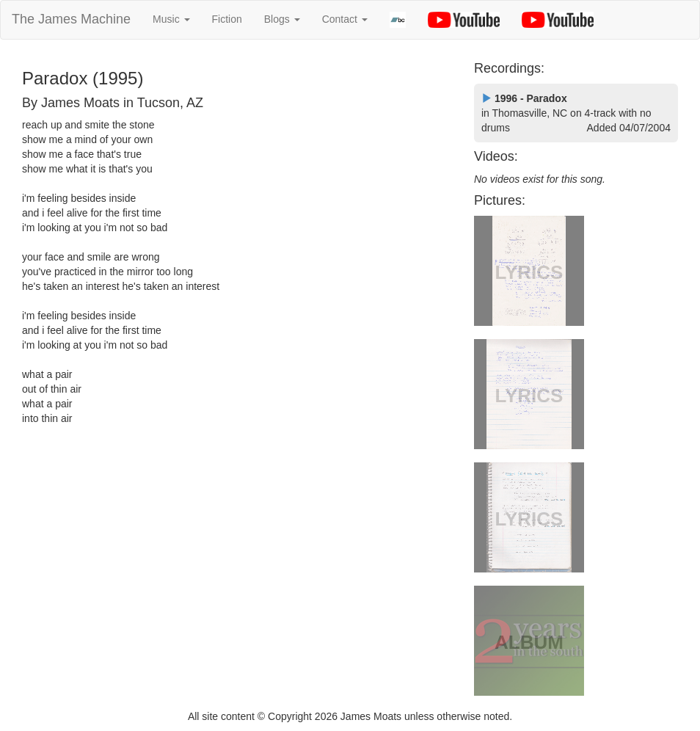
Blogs (282, 19)
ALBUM (529, 642)
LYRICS (529, 272)
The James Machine (71, 19)
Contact (345, 19)
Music (171, 19)
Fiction (227, 19)
